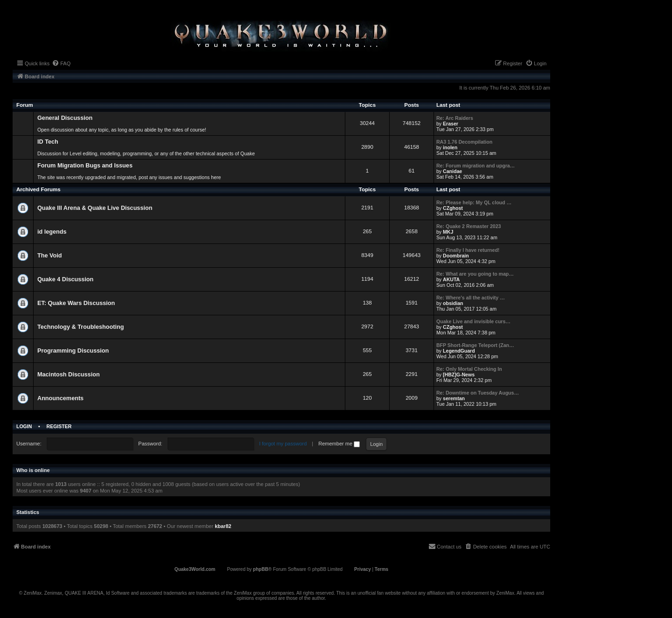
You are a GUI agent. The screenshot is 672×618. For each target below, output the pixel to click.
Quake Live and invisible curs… (473, 321)
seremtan (454, 398)
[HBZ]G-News (459, 375)
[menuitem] (61, 63)
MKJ (448, 232)
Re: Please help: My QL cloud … (474, 202)
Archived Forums (38, 189)
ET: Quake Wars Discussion (76, 303)
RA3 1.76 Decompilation (464, 142)
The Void (50, 256)
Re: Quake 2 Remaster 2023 (469, 226)
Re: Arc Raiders (455, 118)
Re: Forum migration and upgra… (476, 166)
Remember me (339, 444)
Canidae (452, 171)
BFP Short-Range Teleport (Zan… (475, 345)
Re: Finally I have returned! (468, 250)
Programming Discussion (73, 351)
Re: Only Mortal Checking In (469, 369)
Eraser (451, 124)
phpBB (261, 569)
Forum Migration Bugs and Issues (85, 166)
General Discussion (65, 118)
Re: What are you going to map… (475, 274)
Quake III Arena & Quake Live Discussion (95, 208)
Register (59, 426)
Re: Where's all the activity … (471, 298)
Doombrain (456, 256)
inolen (450, 147)
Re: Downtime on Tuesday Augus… (478, 393)
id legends (52, 232)
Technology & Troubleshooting (80, 327)
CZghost (453, 208)
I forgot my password (283, 444)
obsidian (453, 303)
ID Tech (48, 142)
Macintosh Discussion (69, 375)
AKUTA (451, 279)
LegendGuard (459, 351)
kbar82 (223, 526)
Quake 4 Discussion (65, 279)
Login (24, 426)
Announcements (60, 398)
